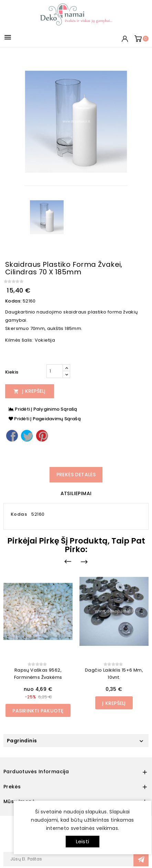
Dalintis (12, 436)
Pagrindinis (22, 741)
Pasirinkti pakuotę (38, 711)
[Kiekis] (55, 371)
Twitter (27, 436)
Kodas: (13, 301)
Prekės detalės (76, 475)
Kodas (19, 514)
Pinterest (42, 436)
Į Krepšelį (30, 391)
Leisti (83, 841)
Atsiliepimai (76, 493)
